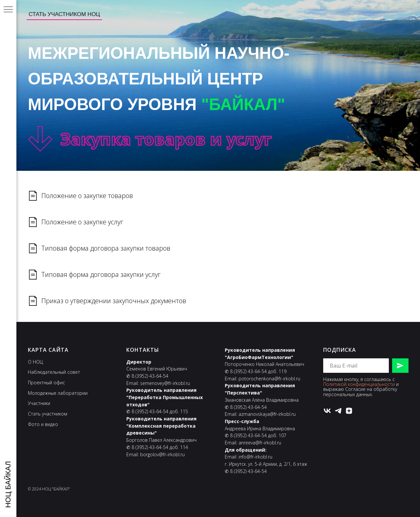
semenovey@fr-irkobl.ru (165, 383)
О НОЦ (35, 362)
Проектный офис (46, 382)
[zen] (349, 411)
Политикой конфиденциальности (359, 384)
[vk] (327, 411)
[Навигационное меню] (8, 10)
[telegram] (338, 411)
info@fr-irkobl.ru (255, 457)
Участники (39, 403)
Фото (34, 424)
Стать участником (48, 414)
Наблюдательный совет (54, 372)
